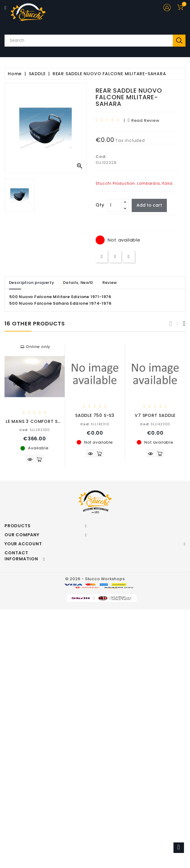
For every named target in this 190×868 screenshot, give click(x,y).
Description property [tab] (32, 283)
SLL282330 (35, 430)
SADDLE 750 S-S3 (95, 415)
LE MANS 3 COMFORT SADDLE (39, 421)
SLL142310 (95, 424)
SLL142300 (155, 424)
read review (144, 120)
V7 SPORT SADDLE (155, 415)
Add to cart (150, 205)
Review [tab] (114, 283)
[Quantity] (115, 205)
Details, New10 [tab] (81, 283)
